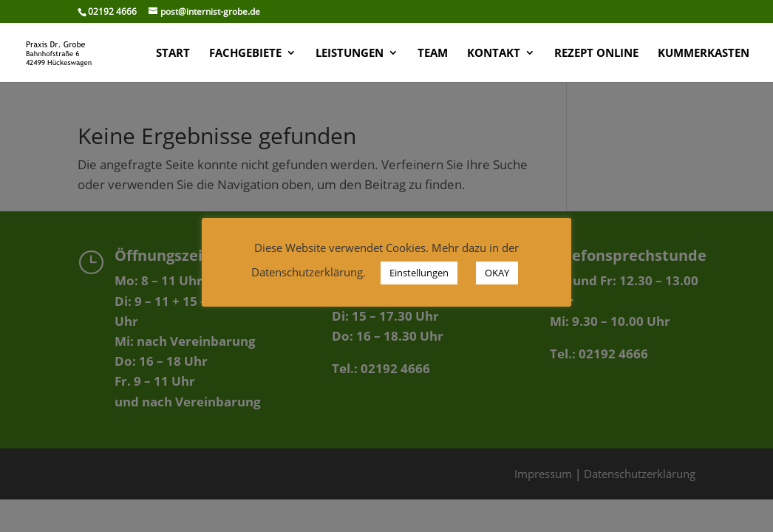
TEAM (433, 54)
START (173, 54)
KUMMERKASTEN (704, 54)
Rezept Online (596, 54)
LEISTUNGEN (350, 54)
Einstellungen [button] (419, 273)
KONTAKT (494, 54)
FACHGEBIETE (245, 54)
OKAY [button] (497, 273)
